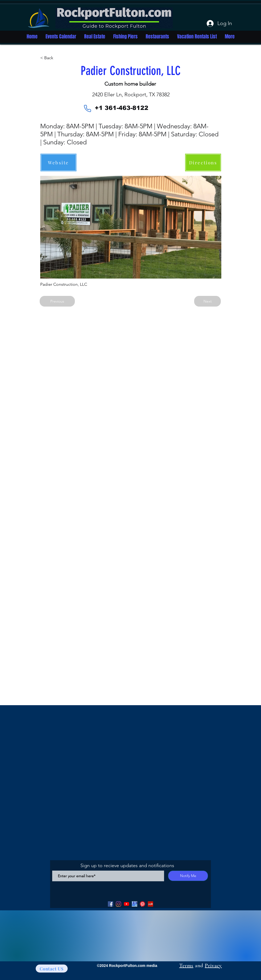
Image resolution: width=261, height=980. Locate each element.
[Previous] (57, 301)
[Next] (207, 301)
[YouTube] (127, 904)
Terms (186, 966)
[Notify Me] (188, 876)
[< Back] (58, 58)
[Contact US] (52, 969)
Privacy (213, 966)
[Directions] (203, 162)
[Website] (58, 162)
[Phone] (87, 108)
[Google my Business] (134, 904)
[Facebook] (111, 904)
